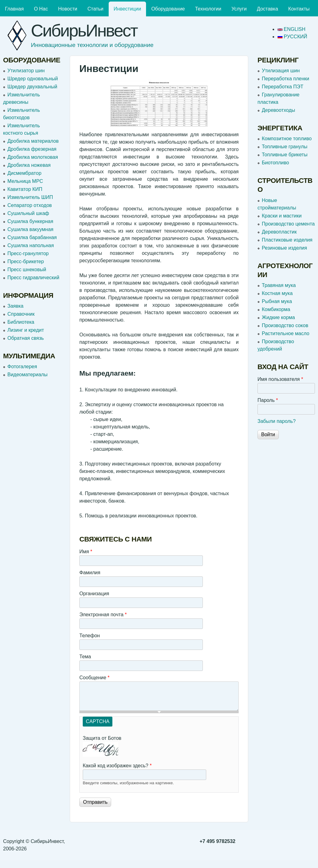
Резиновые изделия (284, 248)
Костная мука (277, 293)
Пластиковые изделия (287, 240)
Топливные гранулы (285, 147)
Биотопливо (275, 163)
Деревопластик (279, 232)
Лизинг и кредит (26, 330)
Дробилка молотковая (33, 157)
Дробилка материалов (33, 141)
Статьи (95, 9)
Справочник (21, 314)
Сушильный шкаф (28, 213)
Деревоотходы (278, 110)
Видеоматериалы (27, 375)
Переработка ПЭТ (283, 87)
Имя (86, 552)
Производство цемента (288, 224)
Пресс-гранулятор (28, 253)
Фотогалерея (22, 367)
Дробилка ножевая (29, 165)
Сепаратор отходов (30, 205)
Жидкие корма (278, 317)
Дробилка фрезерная (32, 149)
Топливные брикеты (285, 155)
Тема (85, 657)
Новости (68, 9)
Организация (94, 594)
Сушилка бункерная (30, 221)
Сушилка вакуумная (30, 229)
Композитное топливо (287, 139)
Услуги (239, 9)
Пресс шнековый (27, 270)
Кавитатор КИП (25, 189)
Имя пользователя (280, 379)
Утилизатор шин (26, 71)
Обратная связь (26, 338)
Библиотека (21, 322)
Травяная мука (279, 285)
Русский (292, 37)
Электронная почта (103, 615)
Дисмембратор (24, 173)
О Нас (41, 9)
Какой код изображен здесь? (117, 766)
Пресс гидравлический (33, 278)
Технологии (208, 9)
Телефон (90, 636)
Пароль (268, 400)
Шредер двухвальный (32, 87)
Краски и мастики (282, 216)
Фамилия (90, 573)
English (292, 29)
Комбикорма (276, 309)
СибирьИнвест (84, 30)
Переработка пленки (285, 79)
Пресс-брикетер (26, 261)
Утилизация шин (281, 71)
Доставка (268, 9)
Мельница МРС (25, 181)
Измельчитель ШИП (30, 197)
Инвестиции (127, 9)
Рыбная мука (277, 301)
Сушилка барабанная (32, 237)
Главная (14, 9)
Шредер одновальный (33, 79)
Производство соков (285, 325)
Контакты (299, 9)
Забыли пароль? (277, 421)
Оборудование (168, 9)
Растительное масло (286, 333)
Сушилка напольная (31, 245)
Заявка (15, 306)
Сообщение (94, 678)
